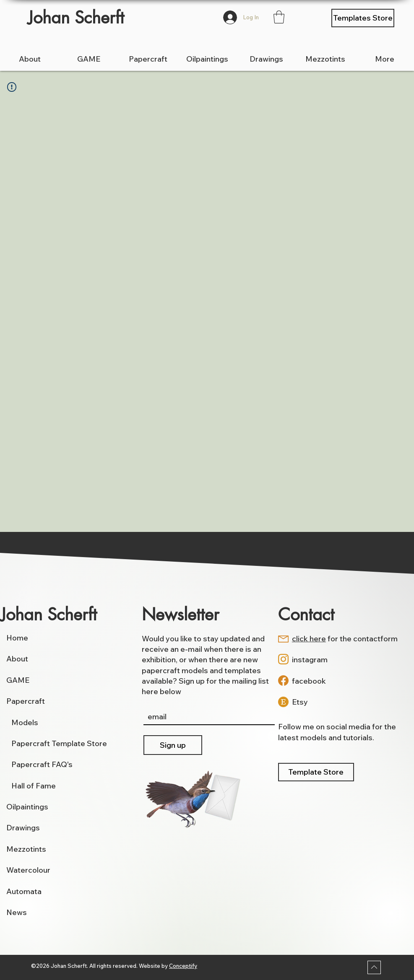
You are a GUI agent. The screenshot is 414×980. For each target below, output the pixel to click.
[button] (279, 17)
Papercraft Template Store (59, 743)
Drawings (23, 828)
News (17, 912)
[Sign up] (173, 745)
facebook (309, 681)
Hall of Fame (34, 786)
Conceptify (183, 966)
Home (17, 638)
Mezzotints (26, 849)
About (17, 659)
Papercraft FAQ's (42, 764)
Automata (24, 891)
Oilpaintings (27, 807)
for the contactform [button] (345, 639)
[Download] (374, 967)
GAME (18, 680)
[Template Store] (316, 772)
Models (22, 722)
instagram (310, 660)
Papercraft (26, 701)
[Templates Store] (363, 18)
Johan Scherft (76, 18)
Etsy (300, 702)
